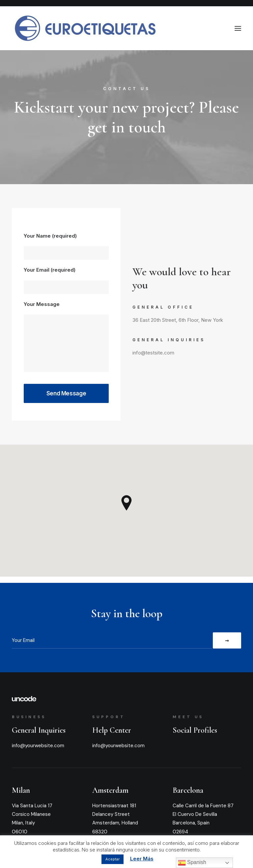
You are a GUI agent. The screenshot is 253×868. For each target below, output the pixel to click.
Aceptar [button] (112, 859)
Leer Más (142, 859)
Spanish (192, 863)
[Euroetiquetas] (85, 28)
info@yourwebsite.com (38, 746)
